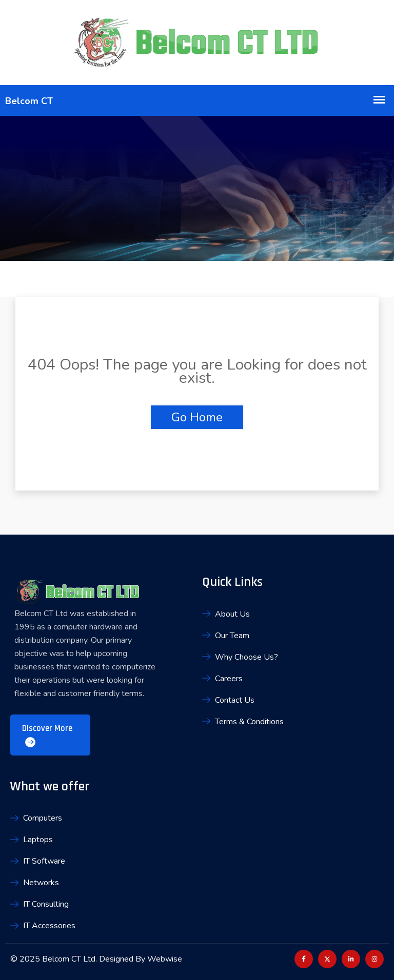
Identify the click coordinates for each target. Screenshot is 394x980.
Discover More (47, 735)
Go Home (197, 417)
